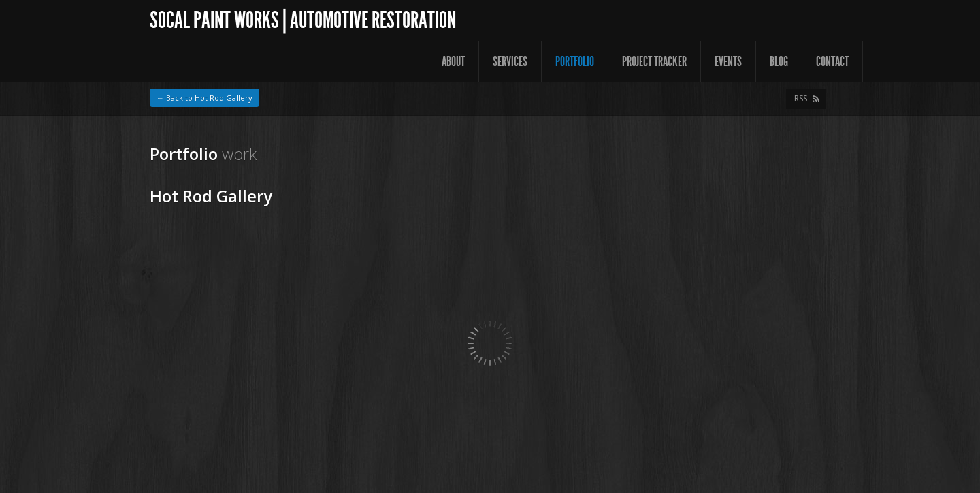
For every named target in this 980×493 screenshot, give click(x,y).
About (453, 61)
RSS (801, 98)
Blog (779, 61)
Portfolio (575, 61)
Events (728, 61)
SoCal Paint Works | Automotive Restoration (303, 20)
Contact (832, 61)
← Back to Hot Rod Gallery (205, 98)
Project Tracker (654, 61)
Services (510, 61)
